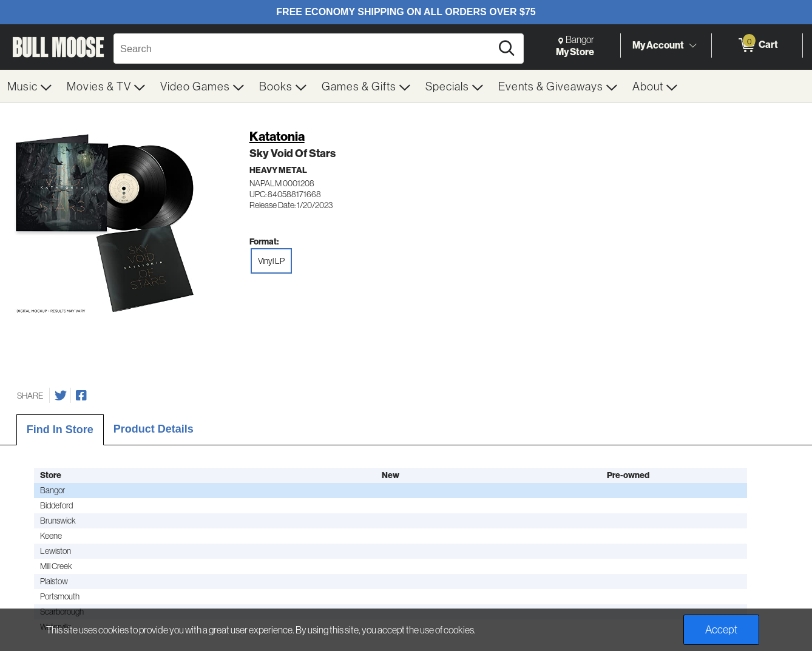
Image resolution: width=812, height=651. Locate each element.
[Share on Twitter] (61, 396)
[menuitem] (30, 86)
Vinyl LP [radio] (271, 261)
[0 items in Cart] (757, 46)
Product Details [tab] (154, 429)
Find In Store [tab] (60, 430)
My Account (658, 45)
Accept (721, 629)
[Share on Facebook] (81, 396)
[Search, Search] (304, 49)
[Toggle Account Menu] (692, 46)
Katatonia (277, 136)
